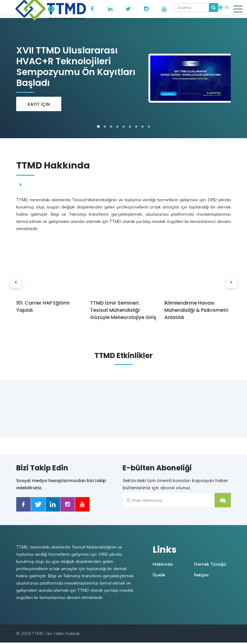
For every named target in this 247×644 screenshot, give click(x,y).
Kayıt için (38, 104)
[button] (238, 9)
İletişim (202, 576)
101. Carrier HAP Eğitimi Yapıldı (42, 307)
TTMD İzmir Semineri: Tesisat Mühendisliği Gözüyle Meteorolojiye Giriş (123, 310)
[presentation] (15, 282)
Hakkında (164, 566)
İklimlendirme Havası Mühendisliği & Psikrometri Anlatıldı (195, 310)
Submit (224, 500)
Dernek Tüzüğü (211, 566)
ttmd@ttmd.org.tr (51, 8)
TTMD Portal (69, 9)
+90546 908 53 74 (33, 8)
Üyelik (160, 576)
